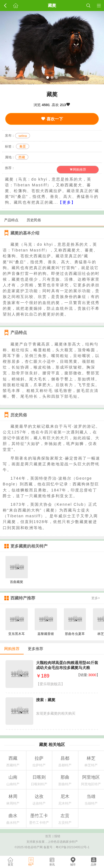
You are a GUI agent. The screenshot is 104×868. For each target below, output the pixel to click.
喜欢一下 (52, 119)
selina (23, 136)
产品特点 (11, 220)
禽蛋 (23, 146)
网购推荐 (78, 170)
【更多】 (67, 202)
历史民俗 (34, 220)
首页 (48, 836)
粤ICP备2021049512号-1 (72, 847)
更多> (96, 598)
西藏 (22, 157)
